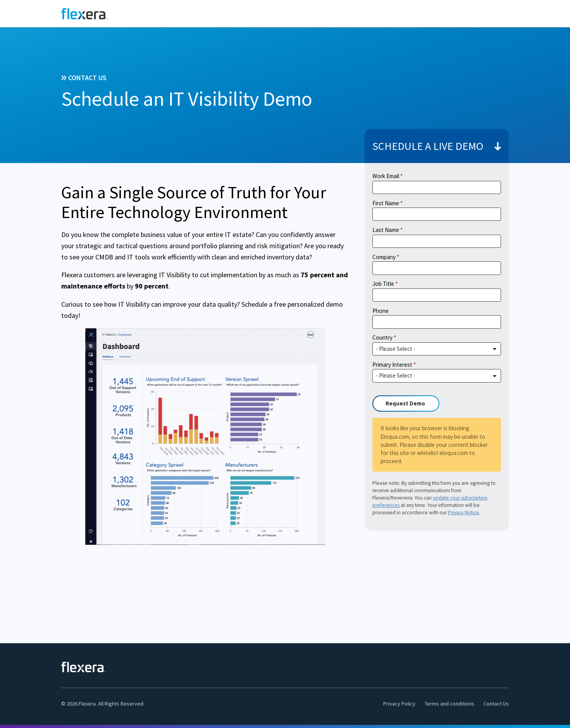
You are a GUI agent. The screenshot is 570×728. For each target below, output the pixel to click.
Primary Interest (392, 365)
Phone (381, 311)
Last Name (386, 230)
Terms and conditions (449, 704)
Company (384, 257)
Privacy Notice (463, 513)
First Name (386, 203)
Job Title (383, 284)
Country (382, 337)
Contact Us (496, 704)
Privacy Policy (399, 704)
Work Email (386, 176)
